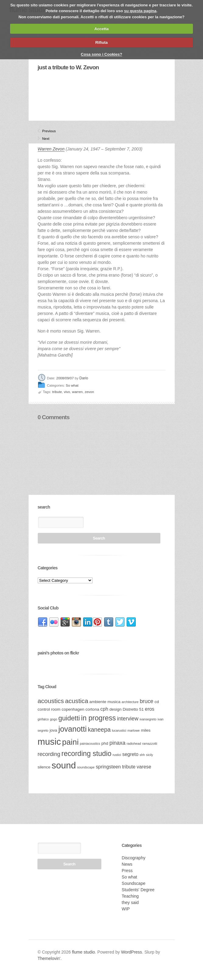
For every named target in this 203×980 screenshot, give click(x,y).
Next (45, 139)
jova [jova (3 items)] (53, 730)
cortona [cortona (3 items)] (92, 709)
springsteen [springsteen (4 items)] (108, 767)
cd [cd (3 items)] (157, 702)
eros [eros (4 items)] (150, 709)
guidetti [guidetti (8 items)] (69, 718)
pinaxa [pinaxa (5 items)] (118, 743)
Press (127, 871)
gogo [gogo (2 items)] (54, 719)
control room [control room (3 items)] (49, 709)
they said (130, 902)
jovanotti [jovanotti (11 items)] (73, 729)
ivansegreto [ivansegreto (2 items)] (148, 719)
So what (72, 386)
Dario (84, 378)
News (127, 864)
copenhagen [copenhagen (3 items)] (73, 709)
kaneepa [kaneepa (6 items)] (99, 730)
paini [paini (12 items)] (70, 742)
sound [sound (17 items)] (64, 765)
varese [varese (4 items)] (144, 767)
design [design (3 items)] (115, 709)
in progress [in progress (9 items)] (98, 718)
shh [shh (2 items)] (142, 755)
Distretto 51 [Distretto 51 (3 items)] (133, 709)
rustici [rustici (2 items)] (117, 755)
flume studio (84, 952)
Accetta (101, 29)
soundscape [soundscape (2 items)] (86, 767)
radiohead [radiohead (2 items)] (134, 744)
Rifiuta (101, 42)
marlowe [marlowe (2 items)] (134, 730)
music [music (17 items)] (49, 742)
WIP (126, 909)
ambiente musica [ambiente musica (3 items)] (105, 702)
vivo (67, 392)
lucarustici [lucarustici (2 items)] (119, 730)
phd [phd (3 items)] (105, 743)
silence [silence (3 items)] (44, 767)
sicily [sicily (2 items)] (150, 755)
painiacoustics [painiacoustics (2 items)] (90, 744)
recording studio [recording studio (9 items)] (86, 754)
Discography (134, 858)
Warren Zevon (51, 149)
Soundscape (134, 883)
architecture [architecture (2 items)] (130, 702)
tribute (57, 392)
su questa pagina (140, 11)
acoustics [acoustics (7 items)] (51, 701)
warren (77, 392)
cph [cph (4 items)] (104, 709)
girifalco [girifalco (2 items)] (43, 719)
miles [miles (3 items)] (146, 730)
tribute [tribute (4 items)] (129, 767)
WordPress (132, 952)
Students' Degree (138, 890)
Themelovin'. (50, 958)
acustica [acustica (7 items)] (77, 701)
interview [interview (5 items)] (128, 719)
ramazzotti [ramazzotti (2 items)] (150, 744)
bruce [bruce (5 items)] (147, 701)
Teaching (130, 896)
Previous (45, 131)
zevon (89, 392)
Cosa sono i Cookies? (102, 54)
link (43, 622)
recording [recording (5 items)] (49, 754)
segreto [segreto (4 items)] (130, 754)
